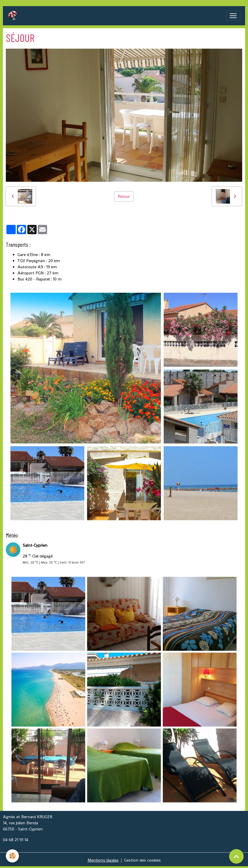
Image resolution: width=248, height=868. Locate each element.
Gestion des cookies (142, 860)
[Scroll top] (236, 856)
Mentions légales (103, 860)
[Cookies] (12, 856)
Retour (124, 196)
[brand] (14, 16)
